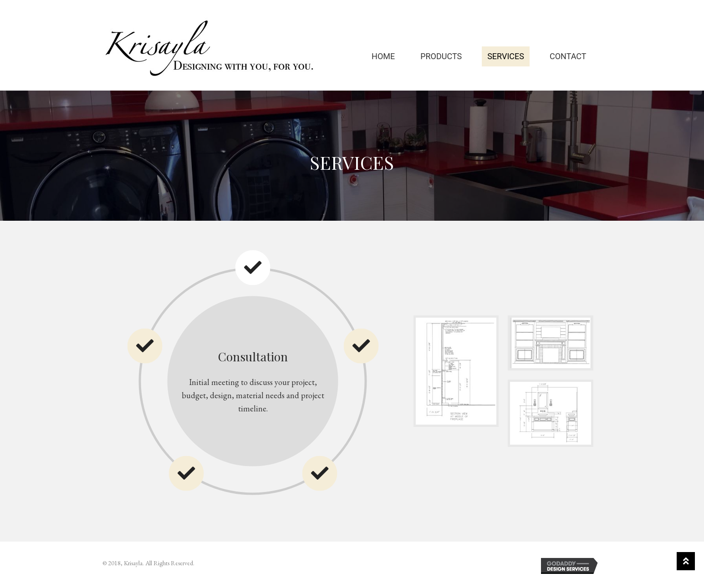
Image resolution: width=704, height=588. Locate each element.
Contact (568, 57)
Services (506, 57)
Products (441, 57)
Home (383, 57)
